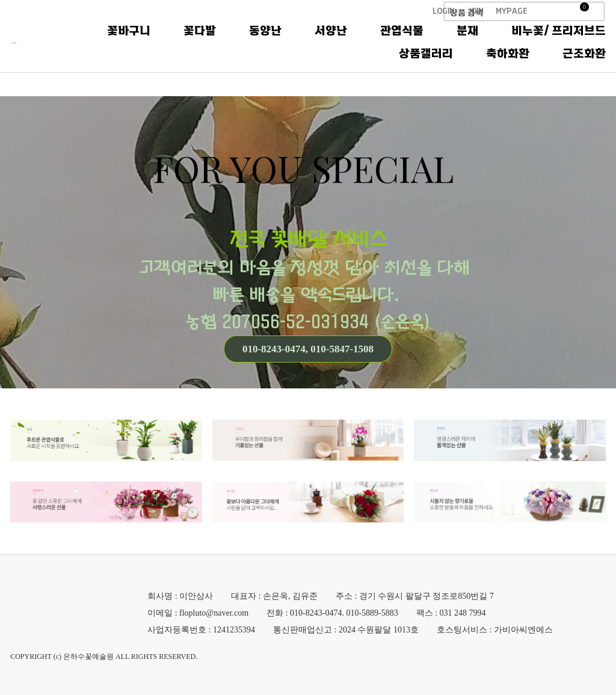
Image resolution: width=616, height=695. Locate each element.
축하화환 (508, 66)
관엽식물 (529, 43)
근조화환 (584, 66)
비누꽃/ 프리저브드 (319, 66)
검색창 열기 (599, 12)
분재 (595, 43)
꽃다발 (327, 43)
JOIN (476, 11)
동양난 (393, 43)
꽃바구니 (256, 43)
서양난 (458, 43)
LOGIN (444, 11)
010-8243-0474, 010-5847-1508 (308, 349)
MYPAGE (512, 11)
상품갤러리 (426, 66)
